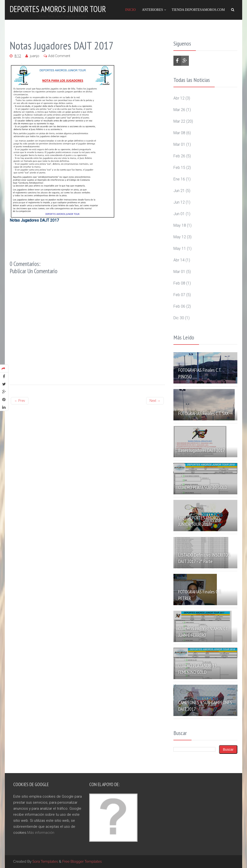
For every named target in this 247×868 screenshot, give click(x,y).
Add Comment (59, 56)
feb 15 (179, 168)
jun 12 (179, 202)
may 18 (180, 225)
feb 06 (179, 306)
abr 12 (179, 98)
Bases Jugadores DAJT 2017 (202, 450)
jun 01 (179, 214)
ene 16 (179, 179)
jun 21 (179, 191)
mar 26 (179, 110)
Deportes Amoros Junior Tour (58, 9)
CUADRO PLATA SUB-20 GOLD (203, 487)
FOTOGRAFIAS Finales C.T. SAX (203, 413)
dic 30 (179, 318)
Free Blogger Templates (82, 861)
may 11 (180, 248)
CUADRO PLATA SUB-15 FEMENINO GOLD (197, 669)
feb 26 (179, 156)
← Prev (20, 401)
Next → (155, 401)
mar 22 (179, 121)
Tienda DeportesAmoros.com (198, 10)
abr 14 (179, 260)
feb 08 (179, 283)
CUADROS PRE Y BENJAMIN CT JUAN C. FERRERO (203, 632)
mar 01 (179, 144)
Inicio (130, 10)
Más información (41, 833)
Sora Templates (45, 861)
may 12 (180, 237)
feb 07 (179, 295)
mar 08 (179, 133)
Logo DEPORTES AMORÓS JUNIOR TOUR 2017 (199, 521)
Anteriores (153, 10)
